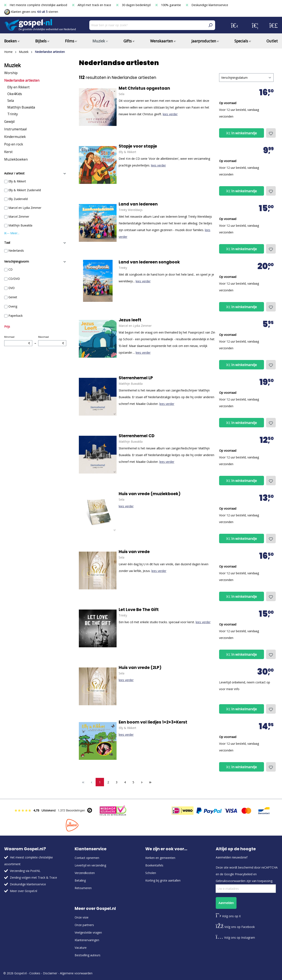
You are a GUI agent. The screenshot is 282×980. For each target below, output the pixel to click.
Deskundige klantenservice (207, 5)
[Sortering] (246, 78)
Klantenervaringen (87, 940)
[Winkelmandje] (274, 25)
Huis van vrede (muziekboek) (150, 494)
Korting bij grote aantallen (163, 880)
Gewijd (9, 122)
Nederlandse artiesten (22, 80)
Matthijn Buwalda (21, 107)
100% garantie (169, 5)
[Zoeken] (210, 25)
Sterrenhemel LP (136, 378)
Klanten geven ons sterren (31, 12)
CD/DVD (14, 279)
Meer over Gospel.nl (23, 891)
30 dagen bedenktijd (134, 5)
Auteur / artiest (35, 173)
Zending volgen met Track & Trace (33, 877)
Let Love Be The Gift (139, 610)
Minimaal (18, 341)
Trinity (13, 114)
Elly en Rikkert (18, 87)
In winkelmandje (242, 133)
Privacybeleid (244, 874)
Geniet (13, 297)
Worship (11, 73)
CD (10, 269)
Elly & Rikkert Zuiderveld (25, 190)
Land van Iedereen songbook (149, 262)
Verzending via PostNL (25, 871)
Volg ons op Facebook (235, 927)
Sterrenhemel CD (137, 436)
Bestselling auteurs (88, 955)
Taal (35, 243)
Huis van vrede (134, 552)
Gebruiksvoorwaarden (231, 881)
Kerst (8, 152)
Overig (13, 306)
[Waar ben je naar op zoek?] (147, 25)
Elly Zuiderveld (18, 199)
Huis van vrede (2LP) (140, 668)
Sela (11, 101)
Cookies (35, 973)
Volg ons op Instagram (235, 937)
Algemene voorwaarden (76, 973)
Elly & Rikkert (17, 181)
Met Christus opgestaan (144, 88)
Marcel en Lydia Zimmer (25, 208)
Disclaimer (50, 973)
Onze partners (84, 925)
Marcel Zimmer (19, 217)
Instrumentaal (15, 129)
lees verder (170, 114)
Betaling (80, 880)
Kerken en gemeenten (160, 858)
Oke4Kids (15, 94)
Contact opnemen (87, 858)
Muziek (12, 65)
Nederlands (16, 251)
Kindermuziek (15, 137)
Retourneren (83, 888)
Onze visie (82, 917)
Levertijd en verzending (90, 865)
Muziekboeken (16, 159)
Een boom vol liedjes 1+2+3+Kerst (153, 722)
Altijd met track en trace (92, 5)
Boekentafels (154, 865)
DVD (12, 288)
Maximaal (52, 341)
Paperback (16, 316)
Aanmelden (226, 903)
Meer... (12, 233)
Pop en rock (14, 144)
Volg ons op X (228, 916)
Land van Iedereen (138, 204)
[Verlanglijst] (255, 25)
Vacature (81, 948)
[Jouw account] (235, 25)
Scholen (151, 873)
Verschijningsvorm (35, 261)
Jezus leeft (130, 320)
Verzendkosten (85, 873)
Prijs (7, 326)
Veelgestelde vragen (88, 932)
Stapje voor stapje (138, 146)
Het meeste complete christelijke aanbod (36, 5)
